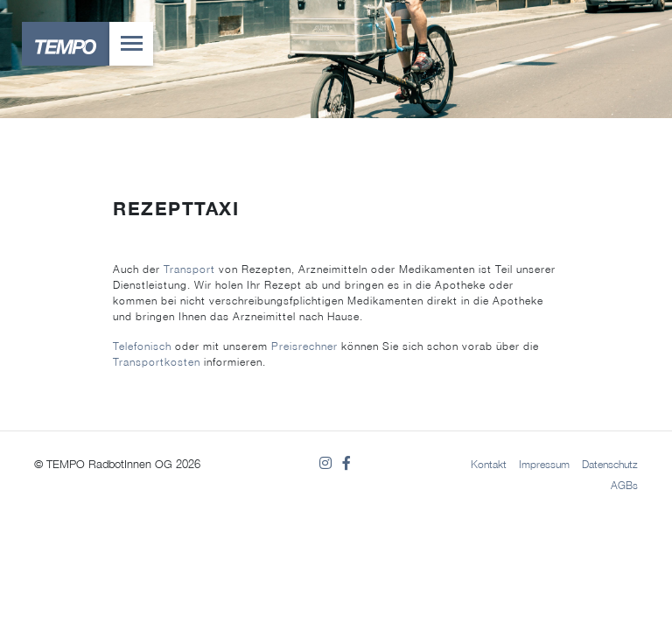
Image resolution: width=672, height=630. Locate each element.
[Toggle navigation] (131, 44)
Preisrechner (304, 346)
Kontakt (489, 464)
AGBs (624, 485)
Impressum (544, 464)
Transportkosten (157, 362)
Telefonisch (142, 346)
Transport (189, 269)
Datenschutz (610, 464)
